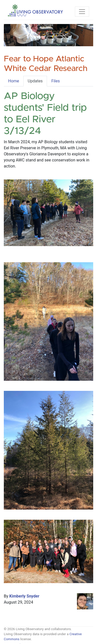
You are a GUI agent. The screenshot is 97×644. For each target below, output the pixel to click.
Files (55, 81)
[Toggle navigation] (82, 12)
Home (14, 81)
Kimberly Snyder (24, 596)
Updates (35, 81)
